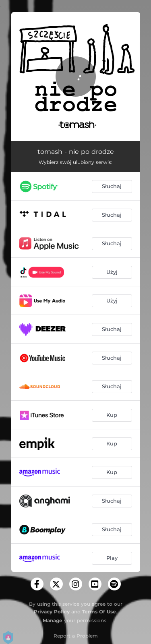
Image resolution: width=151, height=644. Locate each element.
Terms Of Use (99, 612)
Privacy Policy (52, 612)
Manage (53, 620)
